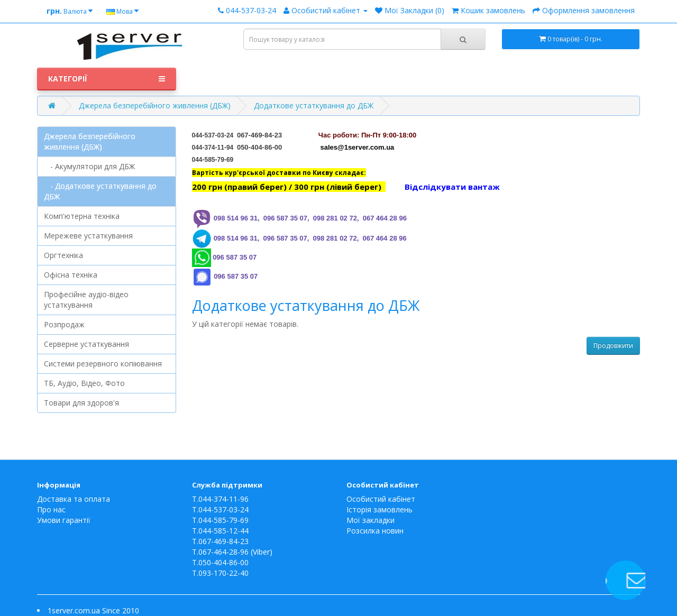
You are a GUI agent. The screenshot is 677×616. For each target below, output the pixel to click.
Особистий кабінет (381, 499)
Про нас (51, 509)
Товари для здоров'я (81, 403)
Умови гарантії (64, 520)
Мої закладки (370, 520)
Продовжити (613, 346)
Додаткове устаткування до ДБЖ (314, 105)
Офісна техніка (71, 275)
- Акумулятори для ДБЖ (89, 166)
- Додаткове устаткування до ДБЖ (100, 191)
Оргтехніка (63, 255)
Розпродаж (64, 324)
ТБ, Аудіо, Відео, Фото (84, 383)
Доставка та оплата (74, 499)
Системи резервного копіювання (103, 364)
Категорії (107, 79)
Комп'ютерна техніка (82, 216)
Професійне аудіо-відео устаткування (86, 300)
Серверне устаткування (86, 344)
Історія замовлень (379, 509)
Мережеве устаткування (88, 236)
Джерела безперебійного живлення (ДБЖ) (155, 105)
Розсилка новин (375, 531)
